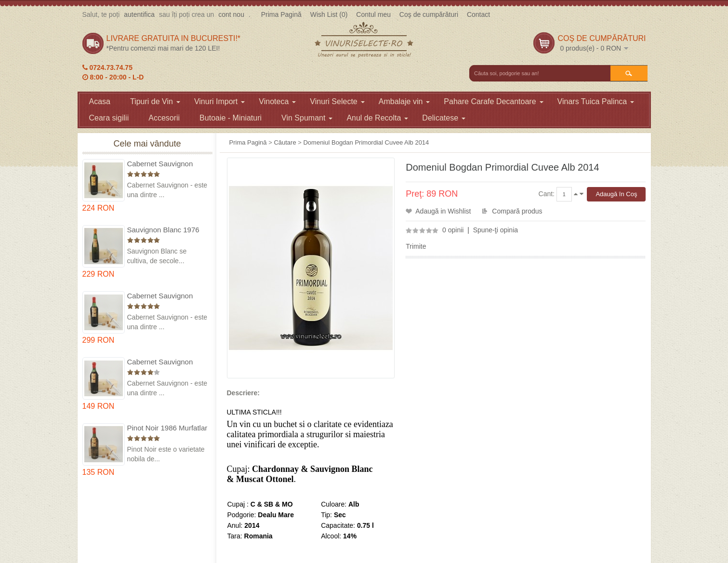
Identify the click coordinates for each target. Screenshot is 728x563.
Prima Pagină (281, 14)
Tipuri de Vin (155, 101)
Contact (478, 14)
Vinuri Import (219, 101)
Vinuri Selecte (337, 101)
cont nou (231, 14)
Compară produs (517, 211)
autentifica (139, 14)
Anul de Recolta (377, 118)
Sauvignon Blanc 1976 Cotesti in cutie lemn (163, 230)
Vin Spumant (307, 118)
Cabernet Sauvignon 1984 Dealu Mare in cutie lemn (167, 362)
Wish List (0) (329, 14)
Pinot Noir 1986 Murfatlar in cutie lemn (167, 428)
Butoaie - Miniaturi (231, 118)
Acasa (100, 101)
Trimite (416, 246)
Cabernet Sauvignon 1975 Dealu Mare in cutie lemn (167, 164)
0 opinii (453, 230)
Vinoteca (277, 101)
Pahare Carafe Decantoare (493, 101)
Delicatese (444, 118)
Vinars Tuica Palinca (596, 101)
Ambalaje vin (404, 101)
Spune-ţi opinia (496, 230)
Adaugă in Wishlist (443, 211)
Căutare (285, 142)
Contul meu (373, 14)
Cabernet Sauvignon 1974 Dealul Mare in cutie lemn (160, 296)
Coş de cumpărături (429, 14)
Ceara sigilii (109, 118)
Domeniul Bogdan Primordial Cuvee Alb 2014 (366, 142)
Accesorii (164, 118)
